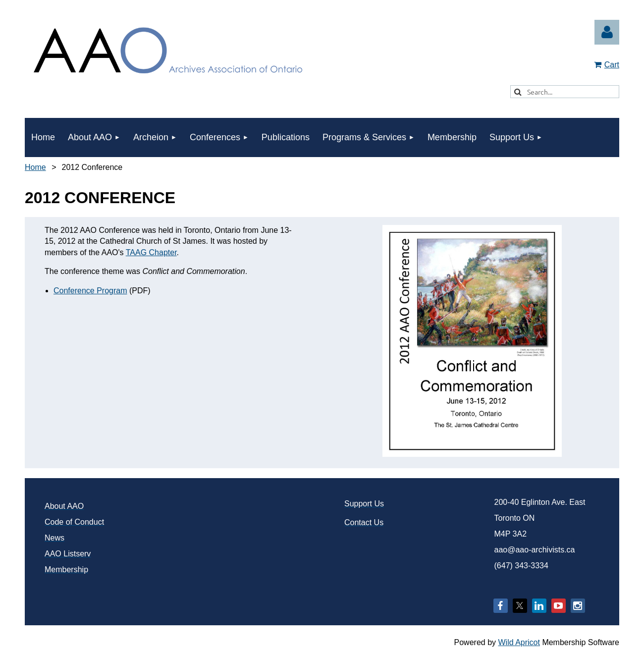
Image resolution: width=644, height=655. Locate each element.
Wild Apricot (519, 642)
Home (35, 167)
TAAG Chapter (151, 252)
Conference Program (90, 291)
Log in (607, 32)
